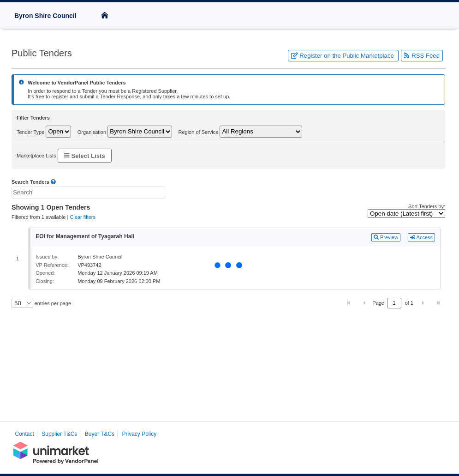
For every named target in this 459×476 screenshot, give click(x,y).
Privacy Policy (140, 434)
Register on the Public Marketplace (343, 56)
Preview (386, 237)
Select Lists (85, 155)
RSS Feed (422, 56)
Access (421, 237)
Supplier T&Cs (59, 434)
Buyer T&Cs (100, 434)
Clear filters (83, 217)
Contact (25, 434)
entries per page (52, 303)
